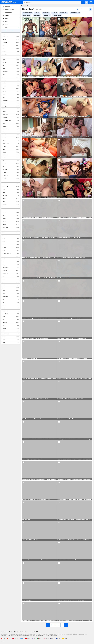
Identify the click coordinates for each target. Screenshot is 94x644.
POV (11, 256)
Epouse (11, 135)
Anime (11, 48)
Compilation (11, 100)
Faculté (11, 152)
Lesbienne (11, 204)
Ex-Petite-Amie (11, 144)
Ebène (11, 123)
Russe (11, 288)
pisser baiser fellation (75, 13)
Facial (11, 149)
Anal (11, 45)
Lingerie (11, 213)
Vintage (11, 337)
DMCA (21, 632)
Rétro (11, 294)
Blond (11, 74)
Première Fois (11, 273)
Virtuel (11, 340)
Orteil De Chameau (11, 253)
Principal (23, 6)
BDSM (11, 60)
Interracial (11, 195)
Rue (11, 285)
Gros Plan (11, 178)
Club (11, 97)
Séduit (11, 320)
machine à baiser (64, 13)
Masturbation (11, 227)
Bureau (11, 86)
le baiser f (37, 13)
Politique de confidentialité (29, 632)
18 (62, 625)
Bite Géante (11, 71)
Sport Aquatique (11, 314)
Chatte (11, 94)
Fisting (11, 164)
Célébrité (11, 112)
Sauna (11, 299)
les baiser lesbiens (26, 15)
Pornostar (11, 271)
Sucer (11, 317)
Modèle (11, 233)
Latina (11, 201)
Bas (11, 66)
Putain (11, 279)
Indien (11, 193)
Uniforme (11, 331)
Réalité (11, 291)
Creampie (11, 106)
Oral (11, 245)
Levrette (11, 207)
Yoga (11, 343)
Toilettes (11, 328)
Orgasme (11, 247)
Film (11, 161)
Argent (11, 51)
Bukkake (11, 83)
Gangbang (11, 170)
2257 (37, 632)
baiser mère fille (37, 15)
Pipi (11, 262)
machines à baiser (57, 15)
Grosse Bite (11, 181)
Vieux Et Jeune (11, 334)
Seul (11, 302)
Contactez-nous (5, 632)
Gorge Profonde (11, 172)
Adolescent (11, 37)
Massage (11, 224)
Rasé (11, 282)
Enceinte (11, 132)
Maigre (11, 219)
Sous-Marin (11, 311)
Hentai (11, 190)
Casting (11, 92)
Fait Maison (11, 155)
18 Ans (11, 34)
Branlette (11, 77)
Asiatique (11, 54)
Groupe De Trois (11, 187)
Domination (11, 118)
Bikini (11, 69)
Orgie (11, 250)
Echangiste (11, 126)
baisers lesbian (47, 15)
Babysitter (11, 63)
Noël (11, 239)
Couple (11, 103)
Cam (11, 89)
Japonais (11, 198)
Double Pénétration (11, 120)
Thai (11, 325)
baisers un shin (46, 13)
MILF (11, 216)
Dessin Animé (11, 115)
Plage (11, 265)
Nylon (11, 242)
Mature (11, 230)
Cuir (11, 109)
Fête (11, 167)
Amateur (11, 40)
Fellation (11, 158)
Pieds (11, 259)
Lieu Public (11, 210)
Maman (11, 221)
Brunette (11, 80)
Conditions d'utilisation (14, 632)
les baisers (54, 13)
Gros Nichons (11, 175)
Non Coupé (11, 236)
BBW (11, 57)
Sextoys (11, 305)
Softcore (11, 308)
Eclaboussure (11, 129)
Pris (11, 276)
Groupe (11, 184)
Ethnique (11, 141)
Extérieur (11, 146)
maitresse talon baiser (27, 13)
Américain (11, 43)
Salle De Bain (11, 297)
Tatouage (11, 322)
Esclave (11, 138)
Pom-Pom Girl (11, 268)
